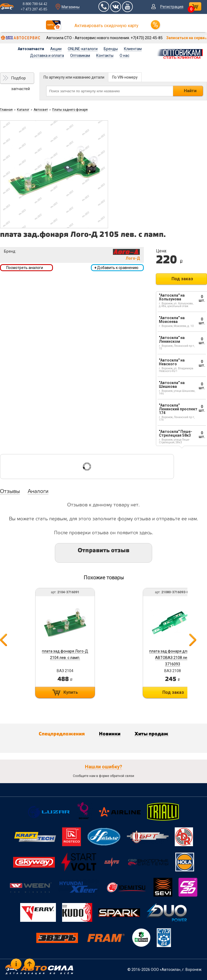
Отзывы (10, 492)
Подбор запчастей (20, 80)
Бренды (111, 49)
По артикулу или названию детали (74, 77)
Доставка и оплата (47, 56)
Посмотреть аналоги (25, 268)
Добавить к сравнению (116, 268)
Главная (6, 110)
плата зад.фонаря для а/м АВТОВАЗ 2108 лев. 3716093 (173, 658)
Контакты (105, 56)
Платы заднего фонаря (70, 110)
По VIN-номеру (125, 77)
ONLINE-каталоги (83, 49)
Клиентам (133, 49)
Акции (56, 49)
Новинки (110, 734)
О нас (124, 56)
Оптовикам (80, 56)
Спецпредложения (62, 734)
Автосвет (41, 110)
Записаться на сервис (186, 38)
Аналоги (38, 492)
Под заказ (182, 279)
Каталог (23, 110)
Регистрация (172, 7)
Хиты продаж (151, 734)
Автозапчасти (31, 49)
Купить (71, 692)
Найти (190, 91)
